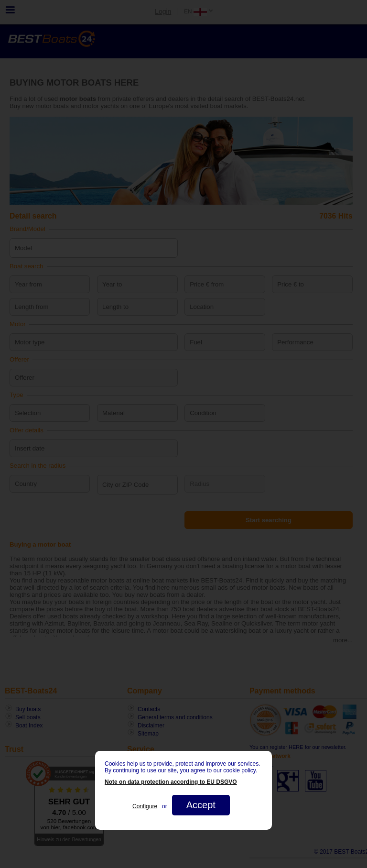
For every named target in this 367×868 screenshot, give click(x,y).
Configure (145, 806)
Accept (201, 805)
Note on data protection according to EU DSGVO (171, 782)
